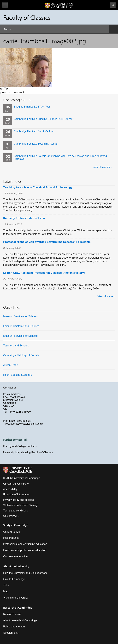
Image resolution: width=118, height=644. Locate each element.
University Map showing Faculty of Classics (28, 452)
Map (6, 591)
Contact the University (16, 484)
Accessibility (10, 489)
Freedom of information (17, 494)
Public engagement (14, 627)
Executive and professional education (25, 550)
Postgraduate (11, 538)
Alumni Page (11, 365)
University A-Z (11, 516)
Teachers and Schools (16, 346)
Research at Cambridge (18, 608)
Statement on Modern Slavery (20, 505)
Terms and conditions (15, 511)
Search (113, 5)
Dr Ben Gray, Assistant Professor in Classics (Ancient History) (44, 273)
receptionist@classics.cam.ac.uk (24, 424)
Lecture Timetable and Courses (21, 326)
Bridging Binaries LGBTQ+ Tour (32, 107)
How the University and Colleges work (25, 573)
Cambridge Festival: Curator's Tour (34, 131)
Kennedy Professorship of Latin (24, 218)
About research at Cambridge (20, 620)
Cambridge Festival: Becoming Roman (36, 144)
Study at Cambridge (16, 525)
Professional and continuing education (25, 544)
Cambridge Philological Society (21, 355)
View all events (101, 167)
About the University (16, 566)
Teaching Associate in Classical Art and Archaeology (38, 187)
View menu (5, 5)
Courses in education (15, 556)
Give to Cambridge (14, 579)
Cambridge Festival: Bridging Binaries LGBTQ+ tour (44, 119)
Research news (12, 614)
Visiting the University (16, 598)
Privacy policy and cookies (18, 500)
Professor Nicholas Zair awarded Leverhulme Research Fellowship (47, 242)
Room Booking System (16, 375)
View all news (105, 296)
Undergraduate (12, 532)
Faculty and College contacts (20, 446)
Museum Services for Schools (20, 316)
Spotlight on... (11, 633)
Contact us (10, 387)
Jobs (6, 585)
